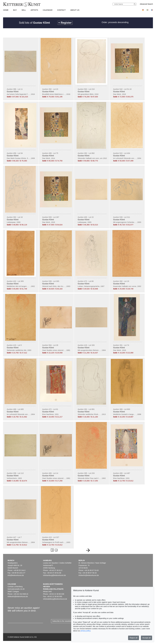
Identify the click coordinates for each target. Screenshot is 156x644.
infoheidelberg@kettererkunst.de (55, 599)
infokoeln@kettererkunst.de (18, 596)
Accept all (146, 638)
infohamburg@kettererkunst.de (54, 575)
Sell (24, 10)
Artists (34, 10)
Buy (15, 10)
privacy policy (86, 631)
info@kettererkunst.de (16, 575)
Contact (61, 10)
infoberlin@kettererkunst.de (89, 575)
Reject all (134, 638)
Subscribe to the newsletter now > (65, 621)
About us (75, 10)
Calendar (48, 10)
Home (6, 10)
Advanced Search (146, 4)
